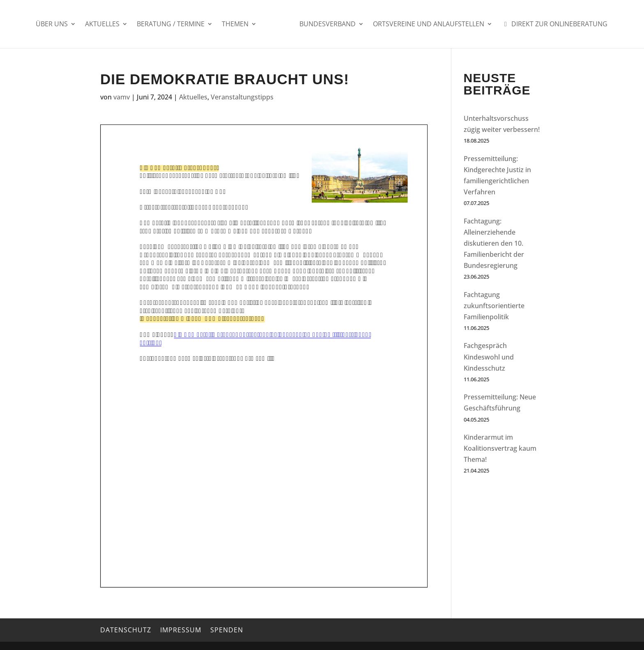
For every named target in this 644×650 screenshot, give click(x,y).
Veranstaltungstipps (242, 97)
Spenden (227, 630)
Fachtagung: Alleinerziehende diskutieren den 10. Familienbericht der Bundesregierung (494, 243)
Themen (235, 25)
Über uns (52, 25)
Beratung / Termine (171, 25)
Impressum (181, 630)
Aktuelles (102, 25)
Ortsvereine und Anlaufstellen (429, 25)
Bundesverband (328, 25)
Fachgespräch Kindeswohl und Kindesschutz (489, 357)
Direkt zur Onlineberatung (554, 25)
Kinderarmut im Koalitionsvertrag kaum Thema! (500, 448)
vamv (122, 97)
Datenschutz (126, 630)
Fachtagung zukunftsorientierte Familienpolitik (494, 306)
